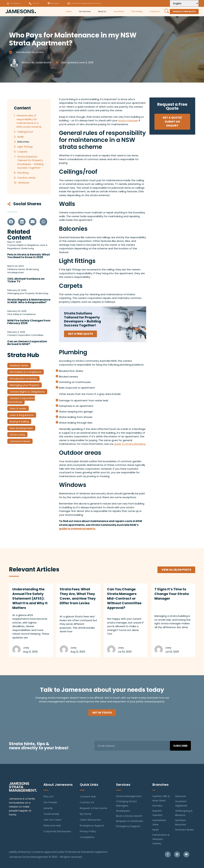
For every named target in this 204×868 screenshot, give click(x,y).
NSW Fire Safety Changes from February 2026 (29, 322)
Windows (24, 183)
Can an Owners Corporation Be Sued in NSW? (27, 343)
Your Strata (119, 11)
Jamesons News (20, 441)
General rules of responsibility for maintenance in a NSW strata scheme (29, 121)
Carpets (22, 152)
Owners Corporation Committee (21, 400)
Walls (21, 137)
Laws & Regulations (22, 415)
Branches (161, 785)
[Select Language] (184, 3)
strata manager (128, 120)
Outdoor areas (26, 178)
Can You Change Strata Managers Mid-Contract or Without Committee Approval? (124, 598)
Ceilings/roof (25, 132)
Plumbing (23, 173)
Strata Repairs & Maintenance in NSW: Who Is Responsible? (29, 301)
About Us (102, 11)
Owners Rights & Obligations (27, 392)
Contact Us (155, 11)
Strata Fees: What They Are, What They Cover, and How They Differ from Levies (78, 596)
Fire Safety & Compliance (26, 372)
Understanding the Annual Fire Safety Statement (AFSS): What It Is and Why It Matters (30, 598)
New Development (21, 428)
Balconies (23, 142)
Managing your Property (25, 385)
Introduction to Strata (30, 52)
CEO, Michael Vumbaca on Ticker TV (26, 280)
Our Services (85, 11)
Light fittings (25, 147)
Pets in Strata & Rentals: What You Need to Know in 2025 (29, 256)
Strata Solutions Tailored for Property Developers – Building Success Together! (30, 162)
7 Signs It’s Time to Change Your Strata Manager (172, 594)
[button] (11, 222)
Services (123, 785)
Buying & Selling (19, 421)
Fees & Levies (18, 408)
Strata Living (17, 435)
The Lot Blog (137, 11)
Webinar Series (19, 365)
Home (69, 11)
